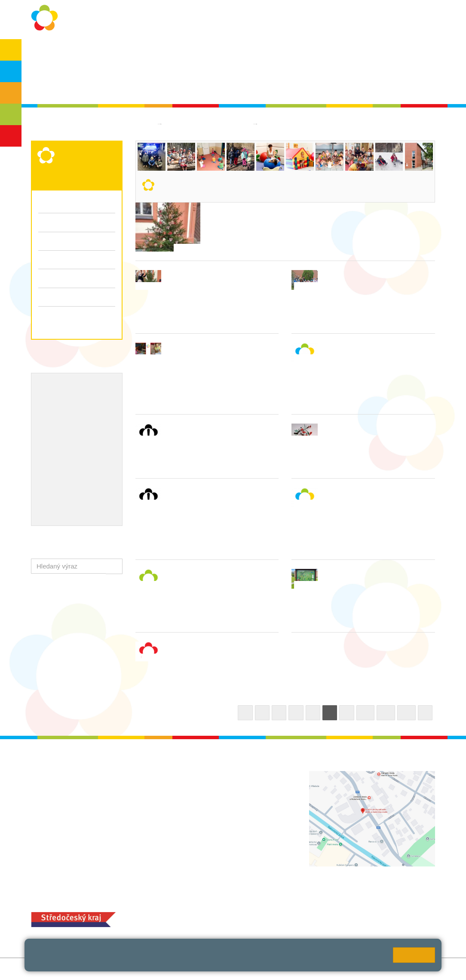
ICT (69, 414)
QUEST (335, 52)
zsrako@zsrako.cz (218, 841)
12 (406, 713)
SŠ (11, 114)
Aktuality (216, 52)
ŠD (11, 136)
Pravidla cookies (109, 963)
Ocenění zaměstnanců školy (81, 442)
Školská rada (63, 87)
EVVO (48, 414)
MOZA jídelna (190, 905)
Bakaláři (371, 52)
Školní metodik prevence (76, 400)
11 (386, 713)
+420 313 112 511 (208, 785)
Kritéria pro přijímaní (67, 222)
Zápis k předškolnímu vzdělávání (69, 320)
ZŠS (11, 93)
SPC (402, 52)
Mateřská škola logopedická (208, 124)
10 (366, 713)
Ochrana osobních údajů (114, 52)
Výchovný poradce (66, 387)
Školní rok (176, 52)
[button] (114, 566)
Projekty (93, 414)
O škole (55, 52)
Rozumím (414, 955)
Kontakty (299, 52)
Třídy (46, 260)
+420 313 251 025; (198, 918)
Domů (144, 124)
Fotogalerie (77, 278)
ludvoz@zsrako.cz (218, 794)
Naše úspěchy (60, 428)
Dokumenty (257, 52)
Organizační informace (71, 204)
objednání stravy (249, 918)
